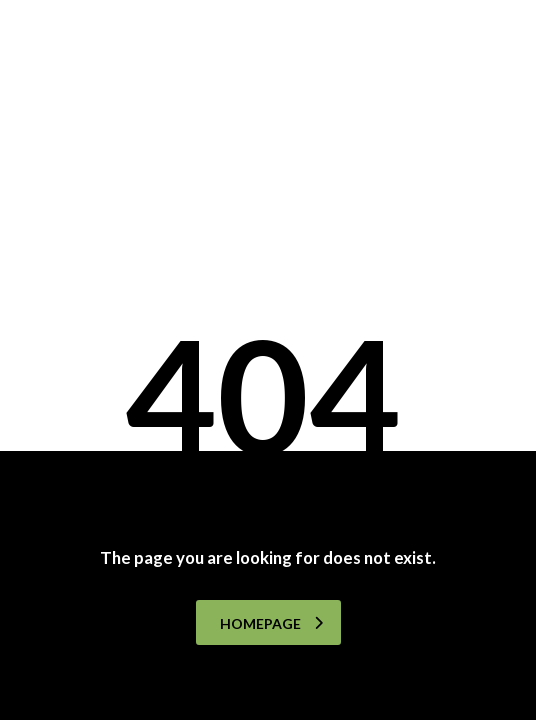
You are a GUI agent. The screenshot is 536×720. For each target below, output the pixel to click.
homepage (271, 623)
